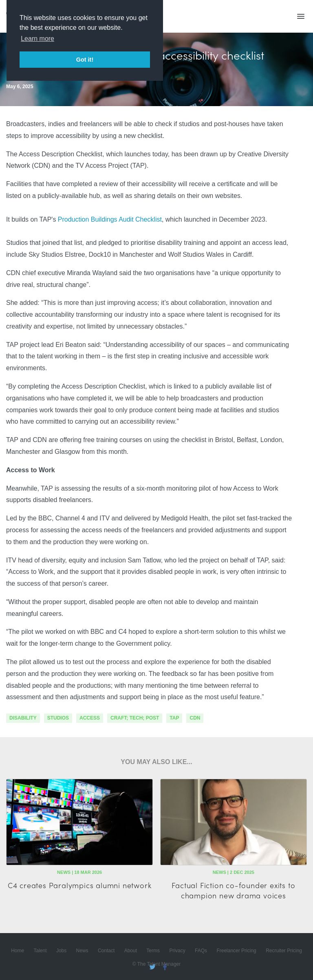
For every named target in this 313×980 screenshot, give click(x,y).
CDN (195, 718)
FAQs (201, 951)
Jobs (61, 951)
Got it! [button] (85, 60)
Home (18, 951)
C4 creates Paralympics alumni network (80, 885)
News (82, 951)
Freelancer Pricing (236, 951)
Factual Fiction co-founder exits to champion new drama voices (233, 890)
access (90, 718)
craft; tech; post (135, 718)
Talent (40, 951)
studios (58, 718)
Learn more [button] (37, 39)
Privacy (177, 951)
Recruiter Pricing (284, 951)
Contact (106, 951)
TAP (174, 718)
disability (23, 718)
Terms (153, 951)
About (131, 951)
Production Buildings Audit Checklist (110, 219)
